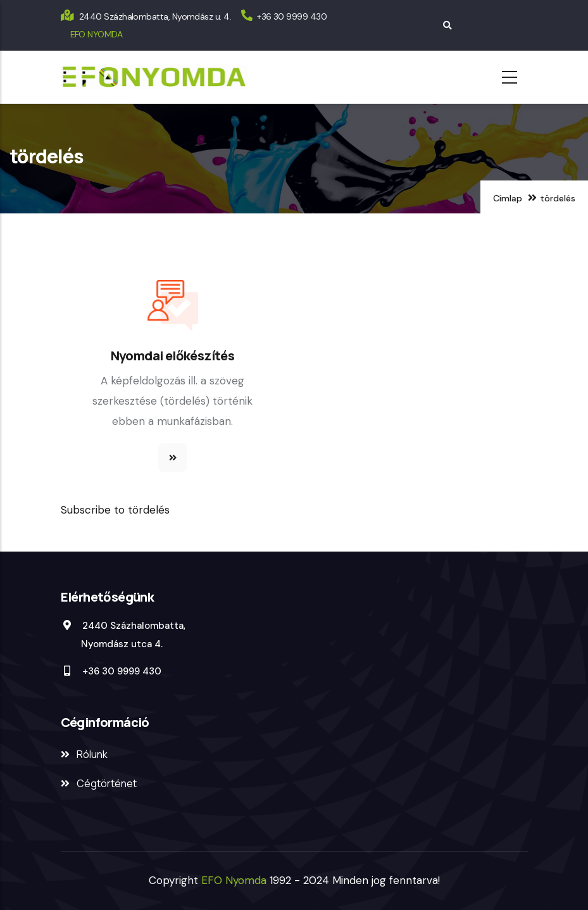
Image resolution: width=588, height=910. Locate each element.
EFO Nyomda (235, 880)
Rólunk (92, 754)
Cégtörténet (107, 783)
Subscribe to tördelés (115, 510)
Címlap (508, 198)
